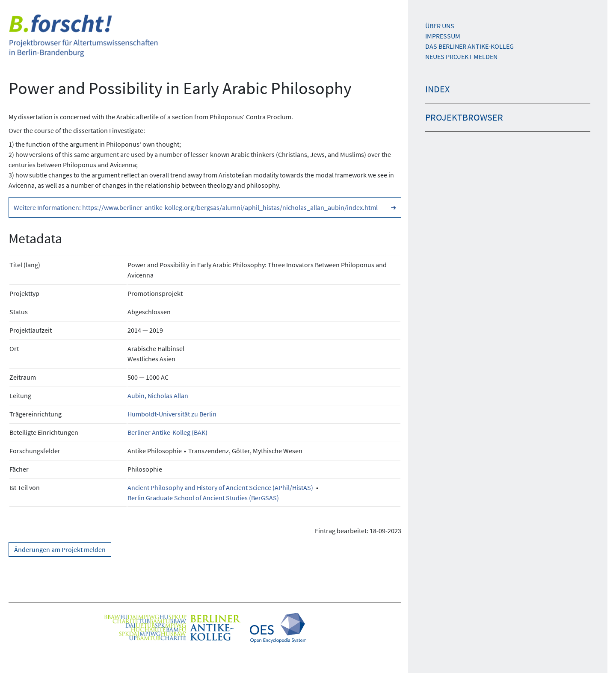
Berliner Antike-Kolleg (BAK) (167, 432)
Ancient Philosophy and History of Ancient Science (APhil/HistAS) (220, 487)
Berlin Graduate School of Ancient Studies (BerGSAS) (203, 498)
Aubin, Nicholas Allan (158, 396)
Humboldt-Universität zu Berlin (172, 414)
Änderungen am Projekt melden (60, 549)
